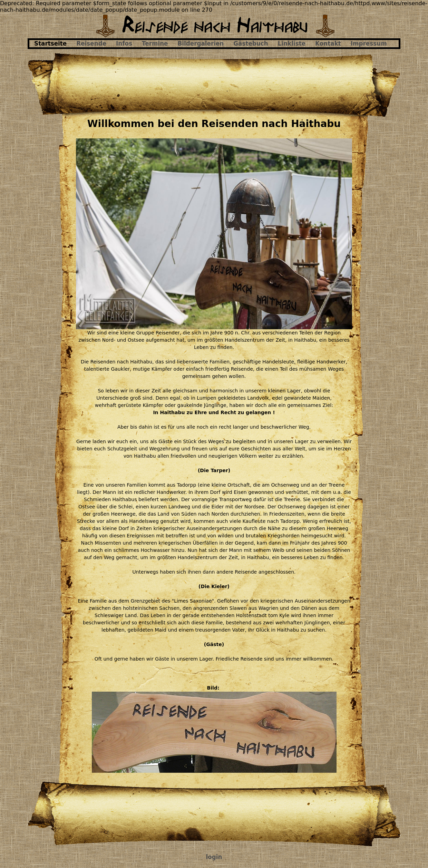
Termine (155, 43)
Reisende (91, 43)
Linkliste (292, 43)
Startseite (50, 43)
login (214, 857)
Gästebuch (251, 43)
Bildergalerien (201, 43)
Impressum (369, 43)
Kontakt (328, 43)
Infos (124, 43)
